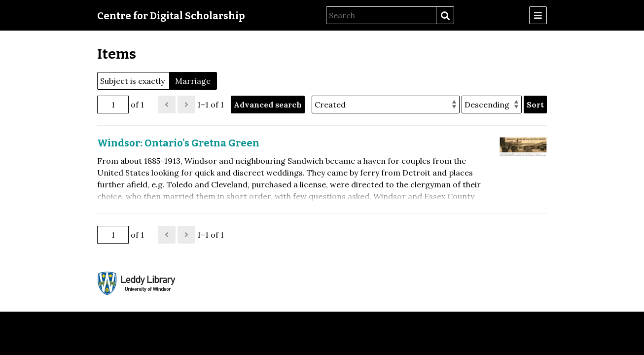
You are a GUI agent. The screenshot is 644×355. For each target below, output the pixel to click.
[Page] (113, 105)
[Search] (381, 15)
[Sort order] (492, 105)
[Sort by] (386, 105)
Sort (535, 105)
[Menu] (538, 15)
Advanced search (268, 105)
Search (445, 16)
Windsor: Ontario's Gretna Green (178, 143)
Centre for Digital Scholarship (171, 16)
